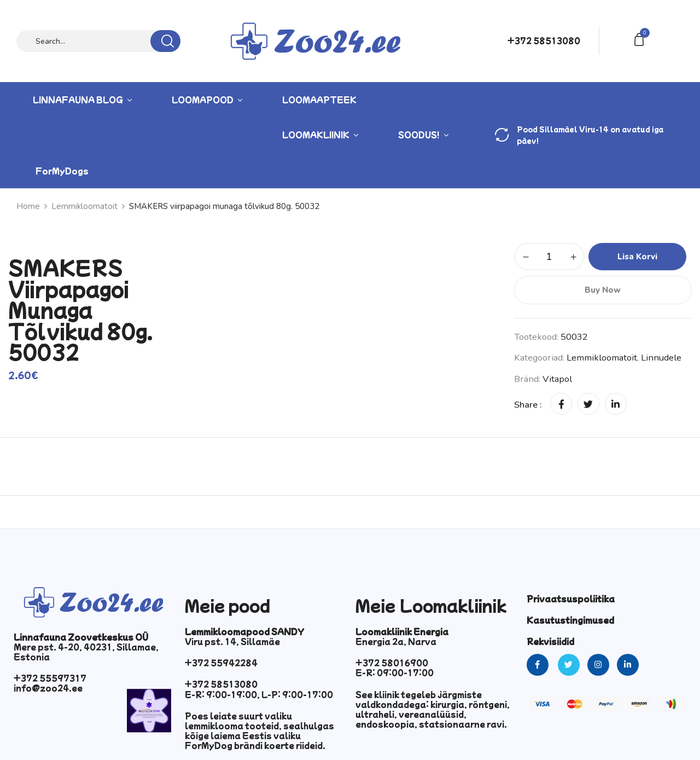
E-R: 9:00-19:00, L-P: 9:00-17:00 (259, 694)
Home (28, 206)
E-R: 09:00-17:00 (395, 672)
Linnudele (661, 358)
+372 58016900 (392, 663)
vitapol (557, 379)
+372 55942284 (221, 663)
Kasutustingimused (570, 620)
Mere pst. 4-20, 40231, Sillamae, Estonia (86, 652)
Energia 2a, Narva (396, 641)
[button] (641, 39)
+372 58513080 (544, 40)
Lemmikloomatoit (84, 206)
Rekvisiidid (550, 641)
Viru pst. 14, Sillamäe (232, 641)
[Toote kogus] (549, 257)
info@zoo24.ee (48, 688)
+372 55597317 (50, 678)
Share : (528, 405)
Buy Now (603, 290)
